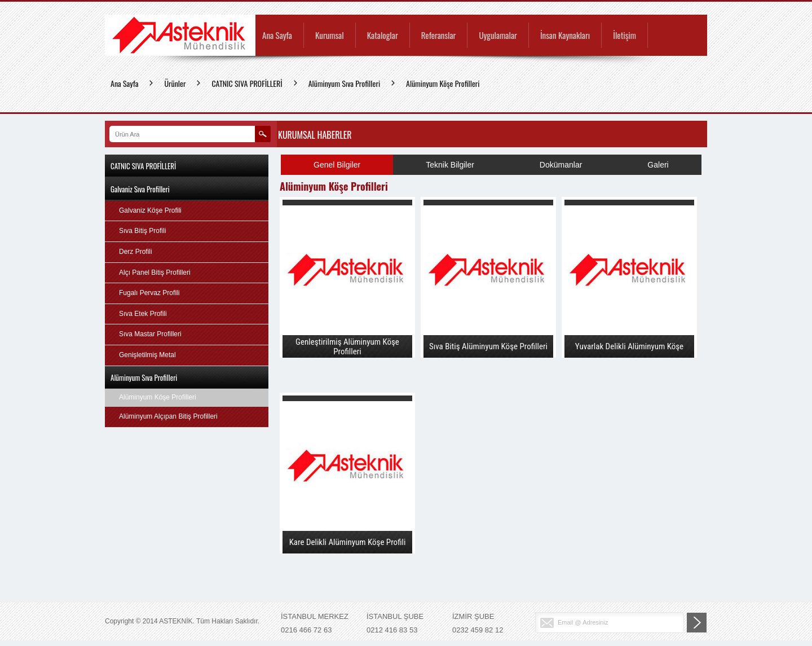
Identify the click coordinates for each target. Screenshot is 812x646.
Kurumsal (330, 36)
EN (686, 8)
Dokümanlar (561, 165)
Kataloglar (383, 36)
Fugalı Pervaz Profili (149, 293)
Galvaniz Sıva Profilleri (140, 189)
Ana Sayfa (277, 36)
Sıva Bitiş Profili (142, 231)
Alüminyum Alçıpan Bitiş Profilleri (168, 416)
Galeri (658, 165)
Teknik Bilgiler (450, 165)
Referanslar (439, 36)
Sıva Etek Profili (143, 314)
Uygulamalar (498, 36)
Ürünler (175, 83)
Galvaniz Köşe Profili (150, 210)
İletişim (625, 36)
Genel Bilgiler (337, 165)
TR (671, 8)
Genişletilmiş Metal (147, 355)
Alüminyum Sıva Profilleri (344, 83)
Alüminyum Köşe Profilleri (443, 83)
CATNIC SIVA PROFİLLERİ (247, 83)
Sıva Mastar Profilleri (150, 334)
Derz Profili (136, 252)
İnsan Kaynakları (565, 36)
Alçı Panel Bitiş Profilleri (155, 273)
